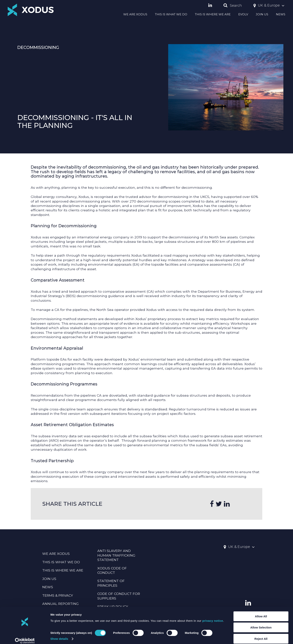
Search (233, 6)
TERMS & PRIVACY (58, 595)
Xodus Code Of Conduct (112, 570)
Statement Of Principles (111, 583)
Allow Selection (261, 623)
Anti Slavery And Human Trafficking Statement (116, 555)
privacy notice (213, 616)
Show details (59, 635)
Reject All (261, 635)
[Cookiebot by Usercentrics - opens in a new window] (25, 637)
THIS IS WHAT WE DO (171, 14)
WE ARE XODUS (135, 14)
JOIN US (262, 14)
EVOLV (243, 14)
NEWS (281, 14)
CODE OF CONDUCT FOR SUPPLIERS (119, 596)
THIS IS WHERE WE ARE (213, 14)
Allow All (261, 612)
